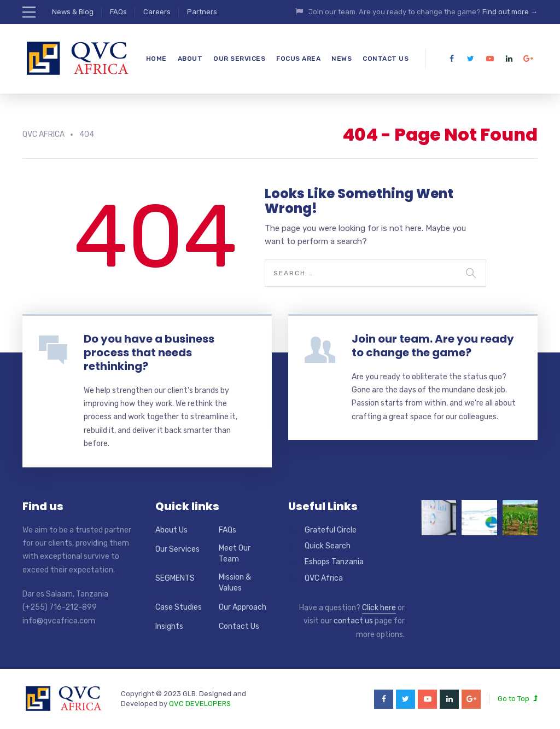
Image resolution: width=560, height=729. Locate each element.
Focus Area (298, 59)
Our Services (239, 59)
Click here (379, 608)
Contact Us (386, 59)
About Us (171, 530)
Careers (157, 12)
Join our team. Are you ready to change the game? (433, 346)
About (190, 59)
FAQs (118, 12)
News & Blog (73, 12)
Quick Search (328, 546)
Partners (202, 12)
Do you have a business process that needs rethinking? (149, 352)
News (342, 59)
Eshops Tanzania (334, 562)
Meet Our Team (235, 554)
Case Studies (179, 607)
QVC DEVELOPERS (200, 704)
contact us (353, 621)
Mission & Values (235, 583)
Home (156, 59)
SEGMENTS (175, 578)
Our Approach (243, 607)
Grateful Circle (331, 530)
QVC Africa (324, 578)
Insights (169, 626)
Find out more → (510, 12)
